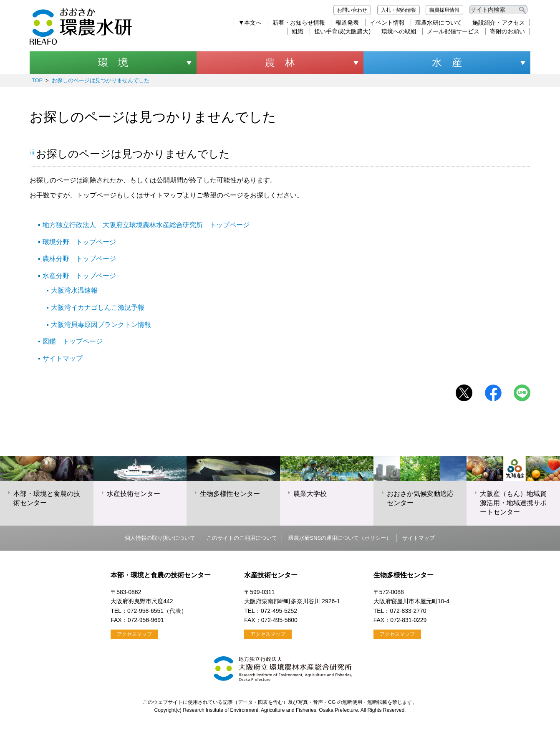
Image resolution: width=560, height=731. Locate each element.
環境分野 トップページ (79, 242)
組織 (298, 31)
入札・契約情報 (399, 10)
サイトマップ (63, 358)
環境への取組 (399, 31)
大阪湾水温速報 (74, 290)
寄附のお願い (507, 31)
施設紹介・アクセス (499, 23)
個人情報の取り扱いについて (160, 538)
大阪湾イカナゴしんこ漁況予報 (98, 307)
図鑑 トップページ (73, 341)
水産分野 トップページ (79, 276)
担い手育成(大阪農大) (342, 31)
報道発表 (347, 23)
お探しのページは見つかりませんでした (101, 80)
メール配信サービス (453, 31)
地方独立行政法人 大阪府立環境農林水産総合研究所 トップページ (146, 225)
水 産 (447, 62)
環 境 (113, 62)
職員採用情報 (444, 10)
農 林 (280, 62)
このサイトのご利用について (242, 538)
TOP (37, 80)
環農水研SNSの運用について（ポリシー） (340, 538)
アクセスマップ (134, 634)
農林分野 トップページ (79, 259)
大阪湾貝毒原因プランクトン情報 (101, 325)
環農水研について (439, 23)
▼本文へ (250, 23)
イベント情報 (387, 23)
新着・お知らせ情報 (299, 23)
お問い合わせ (352, 10)
